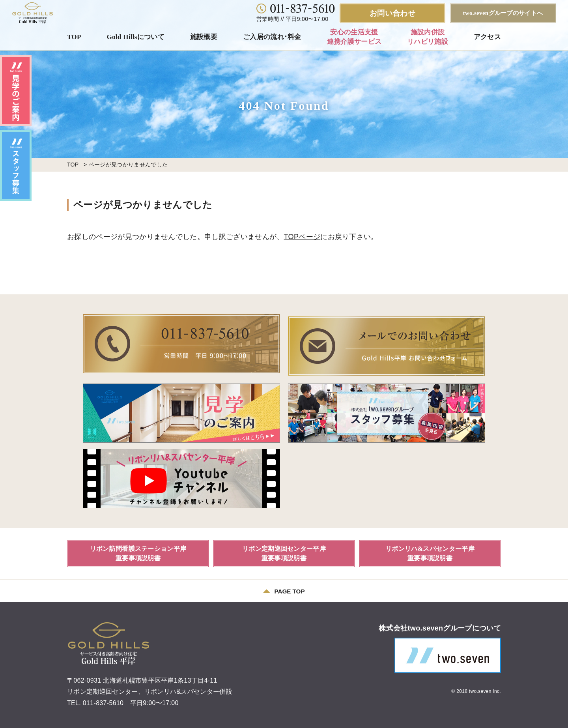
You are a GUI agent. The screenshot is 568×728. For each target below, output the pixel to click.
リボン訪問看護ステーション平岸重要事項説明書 (138, 551)
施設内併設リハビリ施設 (428, 37)
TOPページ (302, 237)
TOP (74, 37)
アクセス (487, 37)
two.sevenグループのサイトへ (503, 13)
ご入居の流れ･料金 (272, 37)
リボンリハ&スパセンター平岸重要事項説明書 (430, 551)
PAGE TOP (284, 589)
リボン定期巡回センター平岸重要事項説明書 (284, 551)
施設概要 (204, 37)
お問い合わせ (392, 13)
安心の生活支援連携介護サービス (354, 37)
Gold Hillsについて (135, 37)
